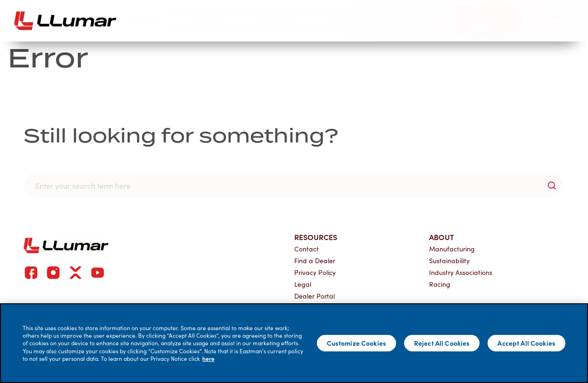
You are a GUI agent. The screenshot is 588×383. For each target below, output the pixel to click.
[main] (294, 343)
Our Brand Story (95, 112)
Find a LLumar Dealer (101, 133)
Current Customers (215, 112)
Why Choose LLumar (116, 73)
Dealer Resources (210, 133)
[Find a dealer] (487, 21)
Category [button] (150, 21)
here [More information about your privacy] (208, 358)
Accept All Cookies (526, 343)
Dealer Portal (203, 154)
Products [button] (216, 21)
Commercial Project (100, 174)
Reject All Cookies (442, 343)
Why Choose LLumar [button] (372, 21)
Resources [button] (284, 21)
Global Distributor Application (417, 174)
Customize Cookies (356, 343)
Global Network (92, 154)
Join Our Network (404, 73)
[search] (436, 21)
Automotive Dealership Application (424, 154)
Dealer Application (393, 133)
